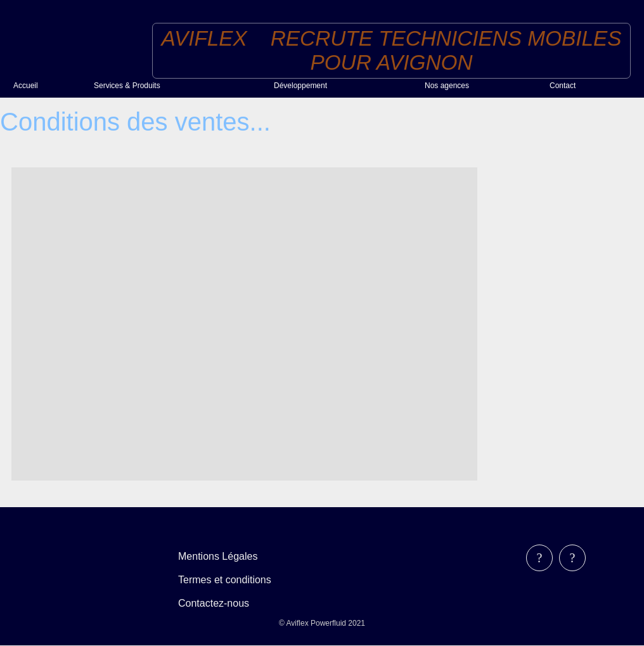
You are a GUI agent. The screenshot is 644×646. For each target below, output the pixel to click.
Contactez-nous (214, 603)
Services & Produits (127, 86)
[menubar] (234, 580)
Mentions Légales (218, 556)
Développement (300, 86)
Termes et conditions (225, 580)
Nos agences (447, 86)
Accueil (26, 86)
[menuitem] (48, 85)
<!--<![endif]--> (244, 324)
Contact (563, 86)
